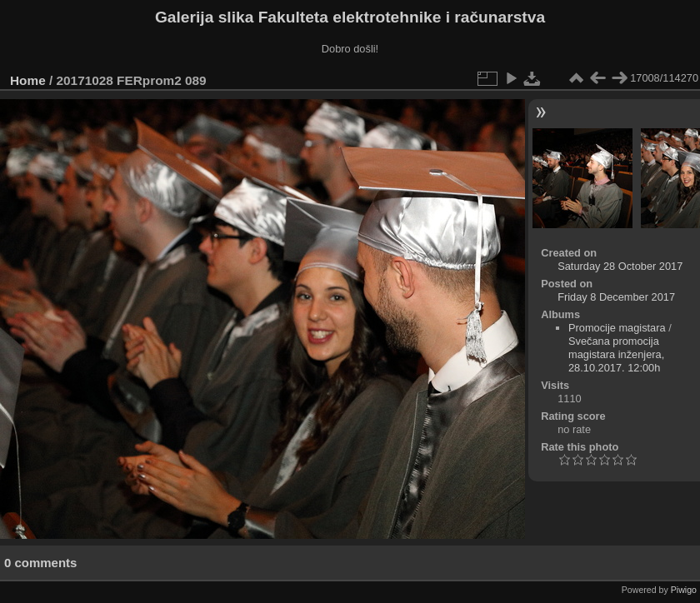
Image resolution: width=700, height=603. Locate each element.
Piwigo (684, 590)
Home (28, 80)
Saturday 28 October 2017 (620, 266)
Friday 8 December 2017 (616, 297)
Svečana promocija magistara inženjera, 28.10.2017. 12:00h (616, 354)
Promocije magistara (617, 328)
